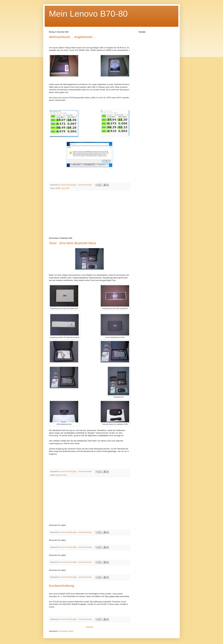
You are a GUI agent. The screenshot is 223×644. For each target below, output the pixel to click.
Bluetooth (59, 475)
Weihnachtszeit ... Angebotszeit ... (72, 37)
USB (67, 188)
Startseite (90, 627)
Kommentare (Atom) (66, 631)
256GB (58, 188)
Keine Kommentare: (85, 185)
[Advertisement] (89, 214)
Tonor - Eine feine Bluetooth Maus (72, 243)
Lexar (63, 188)
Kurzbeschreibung (62, 586)
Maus (65, 475)
